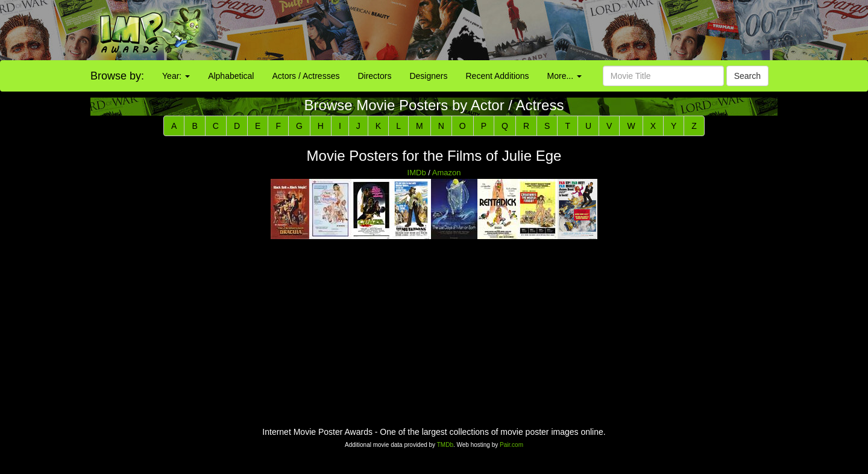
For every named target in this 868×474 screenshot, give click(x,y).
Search (747, 76)
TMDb (445, 445)
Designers (428, 76)
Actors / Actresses (306, 76)
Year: (176, 76)
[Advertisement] (542, 30)
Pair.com (511, 445)
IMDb (417, 173)
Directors (374, 76)
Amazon (447, 173)
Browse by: (117, 76)
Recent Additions (498, 76)
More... (565, 76)
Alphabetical (231, 76)
